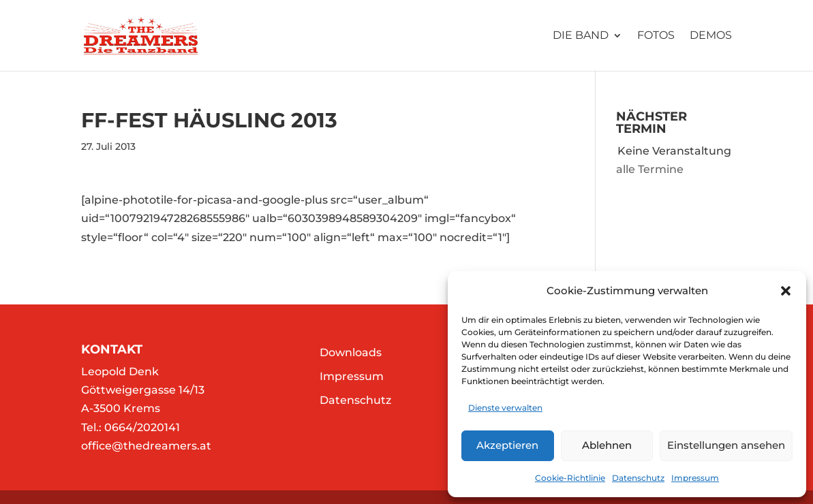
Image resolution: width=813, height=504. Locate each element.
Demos (711, 36)
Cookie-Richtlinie (570, 478)
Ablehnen (607, 445)
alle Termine (650, 169)
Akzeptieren (507, 445)
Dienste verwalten (505, 408)
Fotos (656, 36)
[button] (786, 291)
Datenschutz (638, 478)
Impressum (695, 478)
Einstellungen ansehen (726, 445)
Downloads (351, 352)
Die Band (581, 36)
